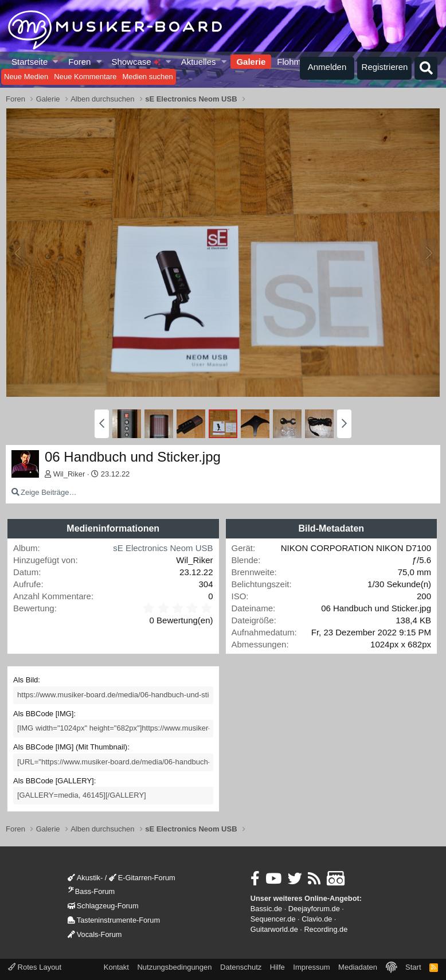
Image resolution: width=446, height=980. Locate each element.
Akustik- (85, 878)
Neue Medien (26, 77)
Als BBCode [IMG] (43, 714)
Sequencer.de (273, 919)
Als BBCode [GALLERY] (54, 781)
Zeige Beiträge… (49, 492)
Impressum (311, 967)
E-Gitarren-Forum (142, 878)
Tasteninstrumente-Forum (114, 920)
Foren (79, 62)
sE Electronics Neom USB (163, 548)
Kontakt (116, 967)
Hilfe (277, 967)
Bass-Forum (91, 891)
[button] (56, 62)
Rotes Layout (35, 967)
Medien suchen (147, 77)
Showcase (136, 62)
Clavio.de (317, 919)
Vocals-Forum (95, 934)
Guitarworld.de (274, 929)
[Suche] (426, 68)
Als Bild (26, 680)
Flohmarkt (296, 62)
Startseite (30, 62)
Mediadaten (358, 967)
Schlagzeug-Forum (103, 906)
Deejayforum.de (314, 909)
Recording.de (326, 929)
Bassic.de (266, 909)
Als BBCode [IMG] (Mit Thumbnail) (70, 747)
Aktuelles (199, 62)
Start (413, 967)
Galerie (251, 62)
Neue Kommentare (85, 77)
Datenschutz (241, 967)
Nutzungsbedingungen (174, 967)
